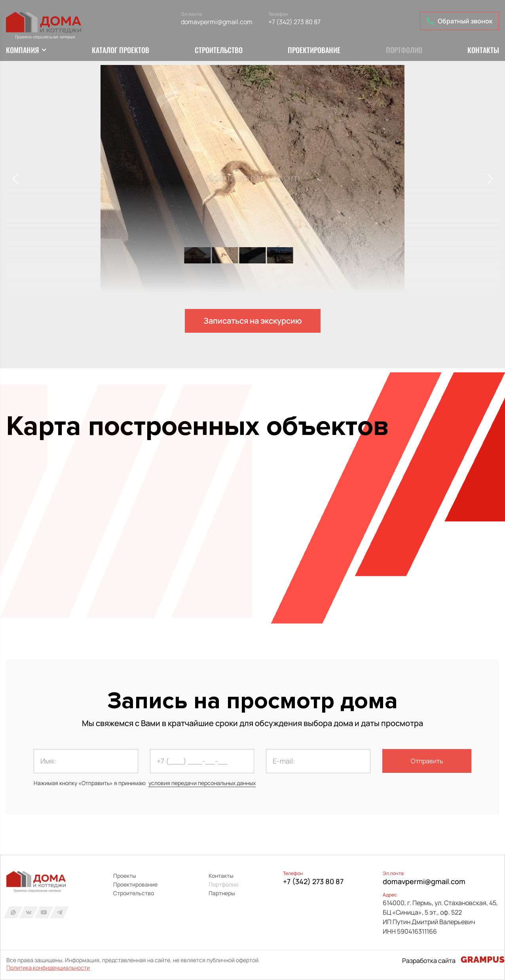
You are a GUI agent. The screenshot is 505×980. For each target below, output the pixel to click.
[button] (490, 179)
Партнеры (222, 893)
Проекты (125, 876)
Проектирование (314, 50)
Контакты (483, 50)
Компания (22, 50)
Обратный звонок (459, 21)
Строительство (219, 50)
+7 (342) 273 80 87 (294, 22)
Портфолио (404, 50)
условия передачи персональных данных (202, 783)
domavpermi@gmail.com (217, 22)
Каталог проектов (121, 50)
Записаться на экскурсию (253, 321)
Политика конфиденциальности (48, 968)
